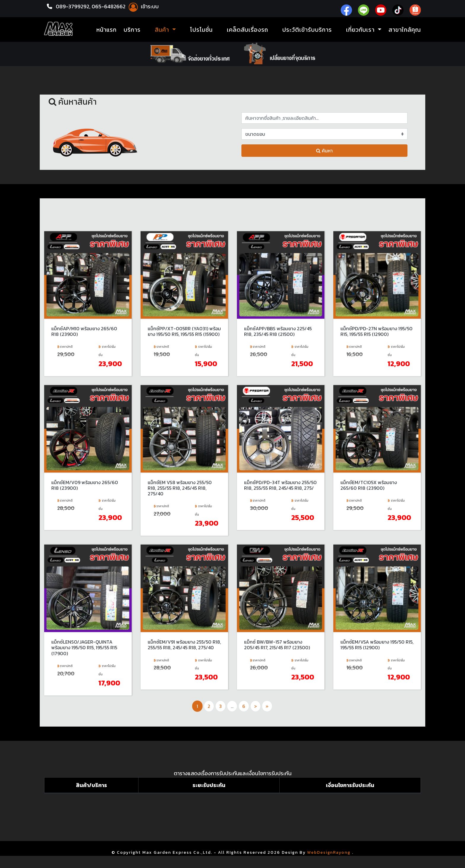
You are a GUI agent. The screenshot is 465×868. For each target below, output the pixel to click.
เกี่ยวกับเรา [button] (361, 30)
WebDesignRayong (329, 851)
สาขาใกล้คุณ (405, 30)
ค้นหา (324, 151)
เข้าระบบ (144, 6)
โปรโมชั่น (201, 30)
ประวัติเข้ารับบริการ (307, 30)
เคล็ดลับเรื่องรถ (247, 30)
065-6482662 (110, 6)
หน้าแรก (106, 30)
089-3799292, (74, 6)
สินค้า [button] (163, 30)
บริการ (132, 30)
